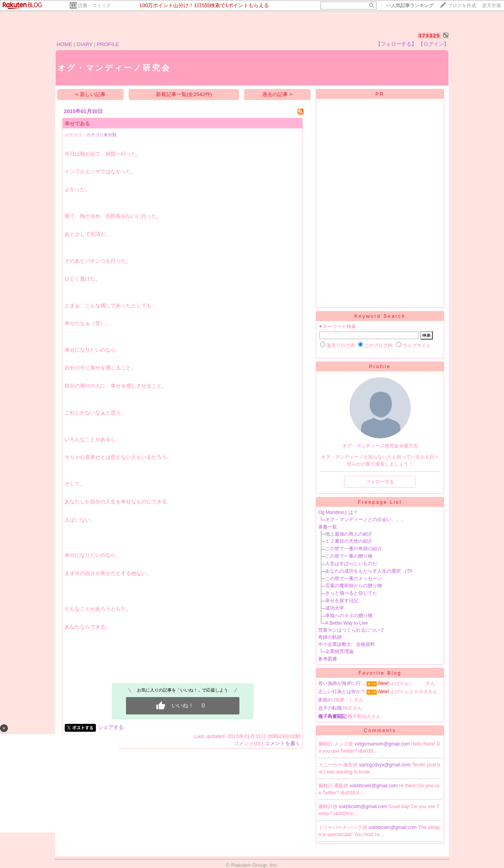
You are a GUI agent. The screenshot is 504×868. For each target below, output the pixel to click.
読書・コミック (94, 6)
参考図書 (328, 659)
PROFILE (108, 44)
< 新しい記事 (91, 94)
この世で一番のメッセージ (354, 579)
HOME (65, 44)
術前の (325, 700)
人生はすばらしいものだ (351, 564)
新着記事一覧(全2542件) (184, 94)
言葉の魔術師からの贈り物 (354, 586)
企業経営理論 (339, 651)
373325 (429, 36)
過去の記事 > (277, 94)
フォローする (380, 482)
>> (409, 6)
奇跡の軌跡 (330, 637)
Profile (380, 367)
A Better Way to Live (346, 623)
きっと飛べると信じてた (351, 593)
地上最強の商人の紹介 (349, 534)
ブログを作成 (462, 6)
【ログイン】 (434, 44)
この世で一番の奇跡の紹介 (354, 549)
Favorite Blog (380, 673)
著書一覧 (328, 527)
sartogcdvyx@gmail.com (385, 765)
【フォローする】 (396, 44)
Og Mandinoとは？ (338, 512)
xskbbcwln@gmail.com (374, 786)
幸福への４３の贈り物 (349, 616)
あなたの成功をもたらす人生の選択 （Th (369, 571)
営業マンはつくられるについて (351, 630)
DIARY (85, 44)
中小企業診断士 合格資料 (346, 644)
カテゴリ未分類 (101, 135)
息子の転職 (330, 708)
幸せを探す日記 (342, 601)
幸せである (77, 123)
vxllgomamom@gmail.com (383, 744)
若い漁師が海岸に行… (342, 683)
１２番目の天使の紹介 (349, 541)
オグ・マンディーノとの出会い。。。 (365, 519)
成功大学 (335, 608)
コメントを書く (283, 743)
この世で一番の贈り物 (349, 556)
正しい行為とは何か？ (342, 692)
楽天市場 (491, 6)
